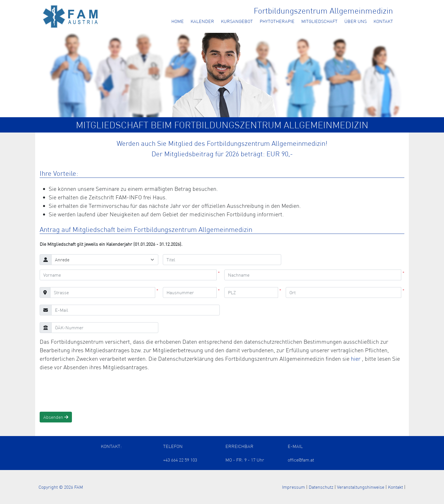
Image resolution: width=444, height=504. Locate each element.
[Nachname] (313, 275)
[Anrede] (105, 260)
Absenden (56, 417)
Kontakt (383, 21)
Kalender (202, 21)
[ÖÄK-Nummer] (105, 328)
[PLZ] (251, 292)
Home (178, 21)
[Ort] (343, 292)
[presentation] (83, 392)
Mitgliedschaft (319, 21)
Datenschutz (321, 487)
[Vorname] (128, 275)
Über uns (356, 21)
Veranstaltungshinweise (361, 487)
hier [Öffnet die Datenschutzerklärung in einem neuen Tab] (356, 359)
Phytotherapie (277, 21)
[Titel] (222, 260)
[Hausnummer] (190, 292)
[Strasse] (103, 292)
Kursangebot (237, 21)
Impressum (293, 487)
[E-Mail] (135, 310)
